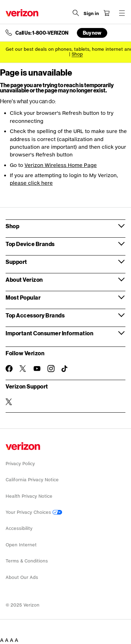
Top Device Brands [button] (30, 244)
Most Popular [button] (23, 297)
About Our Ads (22, 577)
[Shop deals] (77, 54)
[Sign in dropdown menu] (91, 14)
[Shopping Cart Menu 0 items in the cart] (107, 13)
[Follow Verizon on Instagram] (51, 369)
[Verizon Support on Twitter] (9, 402)
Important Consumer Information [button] (49, 333)
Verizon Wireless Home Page (61, 165)
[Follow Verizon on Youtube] (37, 369)
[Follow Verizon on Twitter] (23, 369)
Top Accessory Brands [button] (35, 315)
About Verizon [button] (24, 279)
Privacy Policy (20, 464)
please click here (31, 183)
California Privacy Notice (32, 480)
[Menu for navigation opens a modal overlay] (122, 13)
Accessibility (19, 528)
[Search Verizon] (76, 13)
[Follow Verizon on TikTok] (65, 369)
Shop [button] (12, 226)
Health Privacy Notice (29, 496)
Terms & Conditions (27, 561)
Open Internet (21, 545)
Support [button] (16, 262)
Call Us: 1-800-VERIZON (42, 33)
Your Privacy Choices (34, 512)
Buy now (92, 33)
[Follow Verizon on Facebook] (9, 369)
